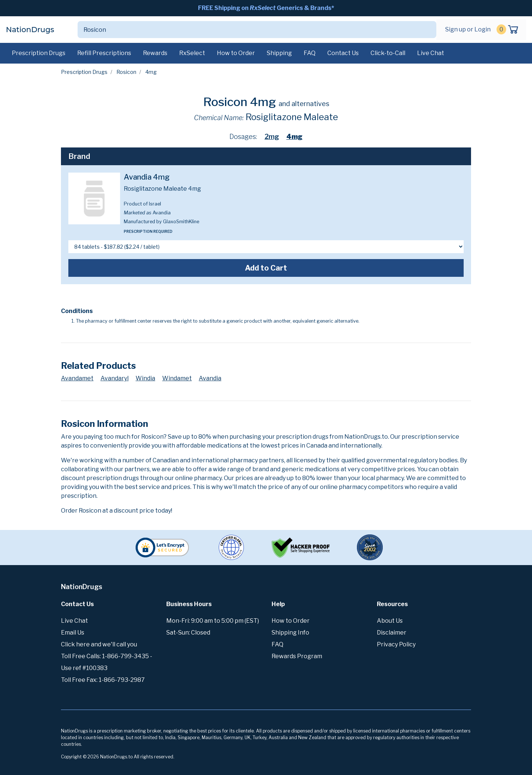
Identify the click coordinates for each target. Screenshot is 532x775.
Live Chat (431, 53)
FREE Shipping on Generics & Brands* (266, 8)
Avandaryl (115, 378)
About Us (390, 621)
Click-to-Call (388, 53)
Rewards (155, 53)
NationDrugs (30, 30)
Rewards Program (297, 656)
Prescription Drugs (39, 53)
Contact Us (343, 53)
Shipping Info (290, 633)
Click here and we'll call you (99, 644)
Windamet (177, 378)
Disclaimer (392, 633)
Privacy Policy (396, 644)
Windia (145, 378)
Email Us (73, 633)
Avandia (210, 378)
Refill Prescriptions (104, 53)
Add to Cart (266, 268)
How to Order (236, 53)
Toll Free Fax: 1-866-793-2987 (103, 680)
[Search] (248, 30)
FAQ (310, 53)
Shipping (279, 53)
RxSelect (192, 53)
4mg (294, 137)
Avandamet (77, 378)
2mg (272, 137)
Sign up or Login (468, 29)
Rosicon (126, 72)
